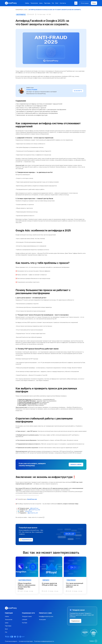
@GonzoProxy (34, 508)
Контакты (63, 3)
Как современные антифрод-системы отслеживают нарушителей (39, 104)
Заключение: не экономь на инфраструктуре (32, 115)
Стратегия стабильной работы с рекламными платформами (37, 113)
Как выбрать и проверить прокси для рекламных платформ (37, 111)
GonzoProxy (19, 10)
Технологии (34, 3)
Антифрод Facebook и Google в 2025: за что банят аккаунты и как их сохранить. (55, 10)
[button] (76, 3)
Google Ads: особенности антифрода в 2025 (31, 106)
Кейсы (27, 3)
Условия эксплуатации (26, 641)
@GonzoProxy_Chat (34, 510)
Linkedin (25, 620)
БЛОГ (26, 10)
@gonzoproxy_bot (33, 513)
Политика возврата (11, 641)
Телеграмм (42, 620)
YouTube (25, 623)
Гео (53, 3)
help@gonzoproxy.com (46, 616)
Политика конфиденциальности (44, 641)
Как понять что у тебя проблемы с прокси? (31, 108)
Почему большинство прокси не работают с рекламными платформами (41, 109)
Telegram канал (27, 616)
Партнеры (47, 3)
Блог (57, 3)
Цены (41, 3)
